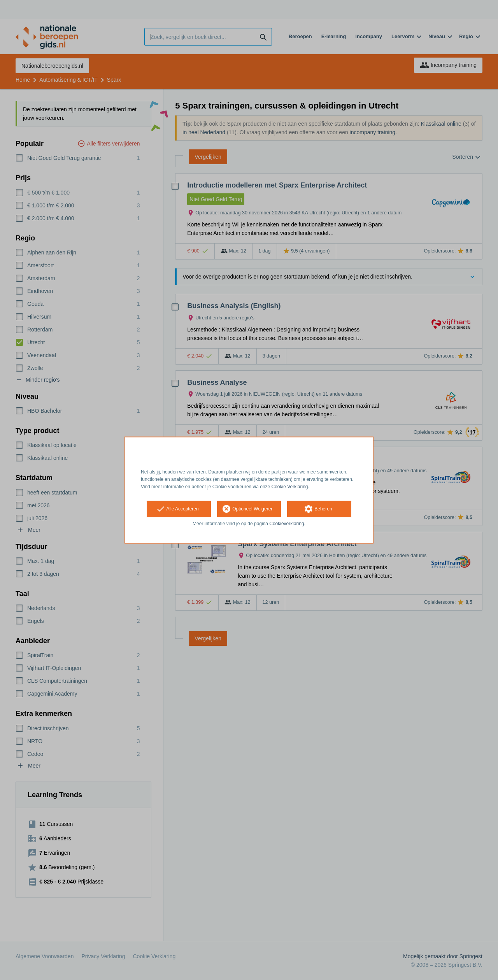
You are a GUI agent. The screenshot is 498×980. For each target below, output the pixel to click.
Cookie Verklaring (290, 487)
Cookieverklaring (287, 524)
